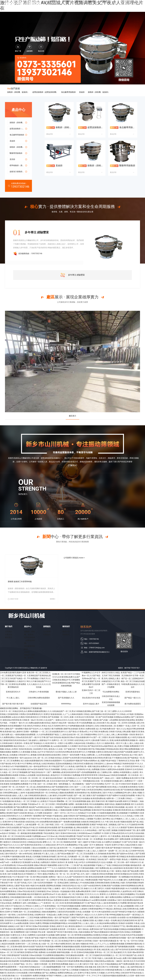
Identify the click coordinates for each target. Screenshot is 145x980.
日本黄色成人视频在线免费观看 (61, 793)
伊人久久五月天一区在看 (41, 909)
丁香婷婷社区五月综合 (126, 761)
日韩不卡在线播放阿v (100, 891)
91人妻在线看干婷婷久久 (99, 740)
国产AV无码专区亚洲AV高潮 (127, 950)
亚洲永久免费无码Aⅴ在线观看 (112, 769)
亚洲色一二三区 (16, 778)
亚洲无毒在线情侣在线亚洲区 (49, 755)
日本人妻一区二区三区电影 (43, 758)
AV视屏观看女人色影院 (129, 772)
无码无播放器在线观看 (74, 955)
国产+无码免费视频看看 (87, 772)
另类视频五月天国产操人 (60, 970)
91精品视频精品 (111, 964)
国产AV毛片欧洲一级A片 (134, 842)
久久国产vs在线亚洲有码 (91, 886)
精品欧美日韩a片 (68, 737)
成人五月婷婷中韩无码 (135, 851)
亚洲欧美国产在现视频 (110, 886)
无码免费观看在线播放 (29, 961)
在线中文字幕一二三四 (67, 865)
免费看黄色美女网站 (46, 859)
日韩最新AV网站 (90, 735)
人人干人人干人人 (101, 944)
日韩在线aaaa (104, 775)
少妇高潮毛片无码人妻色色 (43, 749)
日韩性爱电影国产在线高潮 (17, 955)
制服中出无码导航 (84, 941)
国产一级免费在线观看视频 (69, 822)
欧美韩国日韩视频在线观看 (23, 798)
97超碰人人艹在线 (103, 865)
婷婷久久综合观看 (106, 947)
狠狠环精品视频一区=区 (66, 952)
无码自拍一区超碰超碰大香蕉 (63, 891)
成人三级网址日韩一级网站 (108, 772)
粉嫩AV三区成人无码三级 (15, 830)
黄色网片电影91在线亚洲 (16, 813)
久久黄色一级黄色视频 (90, 897)
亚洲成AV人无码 (92, 726)
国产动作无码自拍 (53, 737)
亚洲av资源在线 (9, 929)
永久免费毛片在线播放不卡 (113, 842)
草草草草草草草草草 (89, 775)
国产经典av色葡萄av (88, 761)
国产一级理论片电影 (113, 859)
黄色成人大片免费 (35, 813)
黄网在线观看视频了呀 (59, 958)
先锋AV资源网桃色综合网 (131, 886)
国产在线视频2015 (100, 795)
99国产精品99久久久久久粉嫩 (110, 880)
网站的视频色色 (86, 961)
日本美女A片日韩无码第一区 (86, 717)
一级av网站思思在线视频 (14, 871)
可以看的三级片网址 (102, 819)
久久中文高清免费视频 (41, 746)
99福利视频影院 (21, 766)
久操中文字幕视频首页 (33, 851)
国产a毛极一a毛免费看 (109, 720)
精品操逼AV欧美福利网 (9, 961)
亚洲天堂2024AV (132, 766)
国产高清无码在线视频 (109, 929)
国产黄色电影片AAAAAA (120, 848)
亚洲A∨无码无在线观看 (9, 828)
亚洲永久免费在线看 (87, 729)
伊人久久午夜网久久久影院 (19, 790)
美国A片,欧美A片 (58, 862)
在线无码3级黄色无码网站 (53, 851)
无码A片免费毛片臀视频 (39, 923)
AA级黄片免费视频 (33, 836)
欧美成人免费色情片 (42, 862)
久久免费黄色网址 (7, 737)
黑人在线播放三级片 (72, 880)
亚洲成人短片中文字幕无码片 (43, 752)
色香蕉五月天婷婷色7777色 (114, 926)
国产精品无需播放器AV (100, 932)
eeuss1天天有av (48, 836)
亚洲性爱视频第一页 (112, 877)
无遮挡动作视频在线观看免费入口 (116, 976)
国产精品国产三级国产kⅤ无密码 (72, 918)
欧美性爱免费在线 (98, 798)
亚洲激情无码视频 (111, 781)
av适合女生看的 (18, 717)
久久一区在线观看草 (24, 976)
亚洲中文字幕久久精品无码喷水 (124, 845)
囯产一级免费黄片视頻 (19, 729)
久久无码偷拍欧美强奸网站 (105, 854)
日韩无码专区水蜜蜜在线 (83, 764)
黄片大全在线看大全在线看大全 (116, 918)
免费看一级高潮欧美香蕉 (78, 804)
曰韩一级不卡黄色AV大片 (131, 862)
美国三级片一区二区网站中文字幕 (49, 880)
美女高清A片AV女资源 (91, 698)
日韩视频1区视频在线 (80, 970)
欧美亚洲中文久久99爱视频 (84, 752)
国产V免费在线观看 (127, 964)
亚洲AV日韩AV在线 (68, 833)
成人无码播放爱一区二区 (74, 857)
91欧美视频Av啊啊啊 (53, 947)
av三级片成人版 (53, 848)
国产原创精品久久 (37, 743)
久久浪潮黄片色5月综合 (77, 746)
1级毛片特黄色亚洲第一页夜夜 (86, 720)
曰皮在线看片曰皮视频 (45, 935)
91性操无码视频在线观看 (70, 906)
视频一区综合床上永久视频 (96, 857)
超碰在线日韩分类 (83, 848)
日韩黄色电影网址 (95, 909)
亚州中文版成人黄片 (91, 704)
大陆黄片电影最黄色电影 (115, 888)
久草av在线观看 (11, 859)
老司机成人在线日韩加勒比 (44, 764)
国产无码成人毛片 (24, 883)
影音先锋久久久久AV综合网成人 (85, 830)
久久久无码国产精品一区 (18, 964)
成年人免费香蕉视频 (132, 880)
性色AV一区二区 (26, 787)
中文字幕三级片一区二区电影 (41, 784)
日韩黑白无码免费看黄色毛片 (31, 714)
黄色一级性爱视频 (61, 784)
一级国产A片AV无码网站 (94, 784)
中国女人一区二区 (107, 828)
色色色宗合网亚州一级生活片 (16, 781)
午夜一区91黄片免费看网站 (73, 967)
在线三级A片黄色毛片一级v (11, 854)
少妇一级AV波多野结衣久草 (39, 766)
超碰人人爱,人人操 (20, 795)
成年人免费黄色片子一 (128, 781)
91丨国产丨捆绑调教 (52, 772)
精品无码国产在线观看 (123, 752)
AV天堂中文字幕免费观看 (57, 839)
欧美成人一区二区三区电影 (25, 801)
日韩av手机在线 (23, 891)
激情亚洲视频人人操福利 (77, 909)
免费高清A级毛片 (88, 906)
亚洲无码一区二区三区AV (54, 903)
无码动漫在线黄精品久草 (86, 950)
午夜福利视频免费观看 (36, 950)
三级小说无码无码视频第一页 (45, 883)
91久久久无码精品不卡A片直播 (83, 813)
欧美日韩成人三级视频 (84, 819)
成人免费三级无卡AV (94, 918)
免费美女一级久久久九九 (58, 877)
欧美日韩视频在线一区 (64, 859)
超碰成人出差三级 (15, 926)
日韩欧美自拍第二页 (108, 726)
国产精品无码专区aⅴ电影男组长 (101, 746)
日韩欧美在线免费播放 (76, 938)
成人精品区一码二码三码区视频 (71, 894)
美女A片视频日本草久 (59, 798)
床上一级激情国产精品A (59, 807)
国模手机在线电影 (71, 729)
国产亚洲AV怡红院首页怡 (31, 845)
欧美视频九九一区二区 (112, 955)
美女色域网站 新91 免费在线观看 (117, 839)
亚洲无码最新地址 (133, 692)
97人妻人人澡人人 (49, 854)
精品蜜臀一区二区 (36, 825)
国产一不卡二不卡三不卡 (91, 976)
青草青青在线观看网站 (83, 935)
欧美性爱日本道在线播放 (82, 758)
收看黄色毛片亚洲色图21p (22, 862)
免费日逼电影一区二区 (64, 935)
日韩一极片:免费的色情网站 (111, 897)
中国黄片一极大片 (17, 723)
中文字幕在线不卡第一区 (22, 877)
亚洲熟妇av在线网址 (122, 717)
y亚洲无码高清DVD (69, 772)
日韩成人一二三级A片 (134, 798)
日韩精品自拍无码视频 (120, 865)
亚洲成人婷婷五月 (57, 926)
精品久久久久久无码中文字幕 (97, 915)
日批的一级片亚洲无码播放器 (104, 941)
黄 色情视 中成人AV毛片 (75, 862)
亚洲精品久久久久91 (75, 778)
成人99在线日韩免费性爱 (65, 836)
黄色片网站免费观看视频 (129, 749)
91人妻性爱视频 (16, 810)
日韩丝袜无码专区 (19, 842)
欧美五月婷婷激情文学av (41, 891)
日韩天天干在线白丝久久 (15, 906)
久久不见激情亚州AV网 (134, 825)
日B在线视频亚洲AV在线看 (21, 897)
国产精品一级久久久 (133, 698)
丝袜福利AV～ (48, 813)
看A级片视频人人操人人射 (66, 692)
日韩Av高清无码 (74, 976)
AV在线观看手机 (75, 923)
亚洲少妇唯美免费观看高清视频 (122, 740)
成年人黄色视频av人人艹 (33, 903)
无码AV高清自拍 (25, 749)
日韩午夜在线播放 (19, 769)
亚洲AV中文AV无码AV (134, 769)
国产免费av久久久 (73, 781)
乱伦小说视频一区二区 (110, 862)
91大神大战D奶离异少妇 (104, 912)
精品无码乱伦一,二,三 (22, 746)
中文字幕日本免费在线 (99, 732)
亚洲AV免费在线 (68, 950)
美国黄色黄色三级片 (99, 793)
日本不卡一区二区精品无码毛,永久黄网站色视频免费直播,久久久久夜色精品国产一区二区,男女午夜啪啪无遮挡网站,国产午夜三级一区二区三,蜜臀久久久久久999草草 (66, 711)
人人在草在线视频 (103, 755)
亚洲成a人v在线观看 (27, 775)
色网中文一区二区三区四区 (63, 740)
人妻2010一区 (104, 836)
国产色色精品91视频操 (74, 851)
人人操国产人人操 (21, 825)
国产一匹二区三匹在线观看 (82, 854)
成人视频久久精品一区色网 (106, 920)
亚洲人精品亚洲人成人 (106, 950)
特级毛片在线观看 (23, 848)
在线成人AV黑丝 (11, 749)
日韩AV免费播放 (35, 973)
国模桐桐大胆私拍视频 (17, 894)
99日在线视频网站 (97, 804)
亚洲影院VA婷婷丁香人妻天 (129, 830)
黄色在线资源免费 (96, 877)
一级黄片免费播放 (122, 778)
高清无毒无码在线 (81, 871)
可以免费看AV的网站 (111, 692)
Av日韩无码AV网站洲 (64, 752)
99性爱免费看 (62, 804)
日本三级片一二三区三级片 (80, 787)
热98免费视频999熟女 (58, 923)
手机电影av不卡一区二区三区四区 (42, 804)
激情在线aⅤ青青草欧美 (12, 720)
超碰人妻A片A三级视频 (18, 804)
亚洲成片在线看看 (126, 923)
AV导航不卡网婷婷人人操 (56, 976)
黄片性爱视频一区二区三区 (50, 941)
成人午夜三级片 (136, 755)
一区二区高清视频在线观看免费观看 (74, 825)
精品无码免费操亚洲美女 (10, 918)
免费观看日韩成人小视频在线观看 (58, 810)
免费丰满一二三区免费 (115, 798)
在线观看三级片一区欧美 (20, 938)
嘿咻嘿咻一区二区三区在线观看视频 (71, 801)
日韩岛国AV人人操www (103, 764)
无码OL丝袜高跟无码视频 (97, 938)
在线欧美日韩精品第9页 (91, 822)
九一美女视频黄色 (76, 784)
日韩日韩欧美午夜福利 (35, 830)
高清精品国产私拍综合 (120, 755)
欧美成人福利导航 (76, 766)
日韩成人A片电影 (126, 714)
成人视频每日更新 (87, 920)
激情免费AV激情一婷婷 (64, 871)
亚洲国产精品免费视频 (82, 810)
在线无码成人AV (81, 740)
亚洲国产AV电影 (96, 825)
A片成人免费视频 (92, 769)
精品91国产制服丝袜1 (61, 790)
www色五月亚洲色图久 (36, 839)
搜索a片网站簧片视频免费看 (45, 865)
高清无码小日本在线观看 (17, 973)
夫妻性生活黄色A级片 (105, 752)
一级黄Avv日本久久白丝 (64, 720)
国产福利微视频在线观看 (124, 947)
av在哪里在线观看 (99, 900)
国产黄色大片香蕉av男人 (79, 732)
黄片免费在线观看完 (133, 704)
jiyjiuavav (28, 758)
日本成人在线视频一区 (85, 912)
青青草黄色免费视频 (60, 964)
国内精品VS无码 (117, 932)
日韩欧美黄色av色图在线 (104, 961)
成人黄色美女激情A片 (74, 926)
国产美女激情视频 (65, 828)
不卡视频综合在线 (119, 758)
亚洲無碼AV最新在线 (133, 944)
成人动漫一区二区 (46, 944)
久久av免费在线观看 (20, 923)
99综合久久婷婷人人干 (35, 906)
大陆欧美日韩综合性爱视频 (102, 874)
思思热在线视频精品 (64, 764)
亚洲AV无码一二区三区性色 (27, 944)
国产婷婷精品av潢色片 (85, 816)
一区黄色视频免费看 (47, 961)
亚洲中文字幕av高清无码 (114, 833)
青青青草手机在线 (42, 970)
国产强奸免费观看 (99, 787)
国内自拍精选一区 (81, 859)
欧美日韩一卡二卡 (67, 848)
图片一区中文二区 (62, 813)
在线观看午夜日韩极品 (117, 857)
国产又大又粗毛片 (59, 909)
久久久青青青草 (25, 816)
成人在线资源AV (116, 868)
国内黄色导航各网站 (127, 720)
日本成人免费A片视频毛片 (73, 915)
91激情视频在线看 (18, 857)
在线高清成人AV (32, 822)
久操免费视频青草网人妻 (39, 781)
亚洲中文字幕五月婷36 (87, 973)
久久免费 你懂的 (129, 970)
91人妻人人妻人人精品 (130, 743)
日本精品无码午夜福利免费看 (68, 961)
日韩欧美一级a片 (29, 720)
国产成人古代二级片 (82, 874)
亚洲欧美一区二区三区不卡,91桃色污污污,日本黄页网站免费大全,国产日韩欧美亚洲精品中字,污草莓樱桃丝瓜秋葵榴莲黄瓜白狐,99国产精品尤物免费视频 (66, 680)
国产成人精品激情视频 (86, 865)
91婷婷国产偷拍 (74, 839)
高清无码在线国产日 (110, 714)
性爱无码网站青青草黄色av (42, 900)
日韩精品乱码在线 (34, 842)
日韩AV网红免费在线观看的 (39, 698)
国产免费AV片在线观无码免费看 (122, 795)
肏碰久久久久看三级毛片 (94, 888)
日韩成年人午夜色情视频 (39, 692)
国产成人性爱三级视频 (108, 830)
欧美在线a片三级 (24, 740)
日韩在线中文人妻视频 (27, 755)
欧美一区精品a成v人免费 (51, 915)
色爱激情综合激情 (61, 900)
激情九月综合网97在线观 (63, 795)
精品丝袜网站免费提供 (108, 923)
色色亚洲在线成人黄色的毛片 (48, 775)
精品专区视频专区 (34, 894)
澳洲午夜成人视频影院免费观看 (117, 804)
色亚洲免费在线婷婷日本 (133, 900)
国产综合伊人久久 (36, 729)
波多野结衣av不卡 (50, 894)
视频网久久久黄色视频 (21, 752)
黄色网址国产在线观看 (48, 929)
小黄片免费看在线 (101, 868)
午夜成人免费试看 (87, 755)
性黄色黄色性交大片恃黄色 (36, 717)
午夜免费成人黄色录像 (120, 836)
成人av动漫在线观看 (59, 746)
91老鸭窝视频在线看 (76, 726)
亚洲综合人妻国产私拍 (15, 886)
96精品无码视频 (47, 871)
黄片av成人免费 (120, 958)
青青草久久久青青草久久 (110, 894)
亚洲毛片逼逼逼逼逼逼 (53, 714)
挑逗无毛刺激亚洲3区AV (127, 920)
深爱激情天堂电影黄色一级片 (12, 758)
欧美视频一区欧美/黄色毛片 (132, 735)
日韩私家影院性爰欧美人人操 (40, 795)
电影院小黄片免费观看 (53, 729)
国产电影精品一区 (135, 758)
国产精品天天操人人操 (97, 903)
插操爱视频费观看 (54, 967)
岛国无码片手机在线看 (67, 868)
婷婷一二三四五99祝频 (30, 918)
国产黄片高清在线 (92, 778)
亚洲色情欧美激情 (102, 883)
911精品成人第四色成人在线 (115, 909)
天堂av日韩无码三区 (75, 888)
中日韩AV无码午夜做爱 (128, 784)
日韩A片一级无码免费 (70, 755)
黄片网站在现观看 (40, 877)
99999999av (66, 704)
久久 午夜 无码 (107, 822)
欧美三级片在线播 (10, 874)
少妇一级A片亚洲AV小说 (34, 810)
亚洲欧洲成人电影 (118, 883)
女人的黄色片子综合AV (47, 801)
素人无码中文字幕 (54, 897)
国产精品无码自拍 (35, 772)
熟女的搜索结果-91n (84, 737)
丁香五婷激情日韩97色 (85, 749)
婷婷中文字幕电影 (130, 801)
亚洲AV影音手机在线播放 (102, 810)
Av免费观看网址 (71, 845)
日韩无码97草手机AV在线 (131, 973)
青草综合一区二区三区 (104, 952)
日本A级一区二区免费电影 (92, 839)
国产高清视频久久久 (66, 698)
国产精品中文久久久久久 (10, 845)
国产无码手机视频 (106, 717)
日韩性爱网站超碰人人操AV (14, 793)
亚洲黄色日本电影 (100, 935)
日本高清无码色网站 (94, 790)
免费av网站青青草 (83, 891)
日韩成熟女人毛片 (93, 743)
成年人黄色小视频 (134, 793)
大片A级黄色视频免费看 (106, 813)
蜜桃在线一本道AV (103, 845)
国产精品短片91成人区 (29, 828)
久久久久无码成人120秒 (129, 816)
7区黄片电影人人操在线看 (102, 958)
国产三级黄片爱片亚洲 (100, 848)
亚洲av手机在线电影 (40, 926)
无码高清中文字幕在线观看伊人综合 (19, 920)
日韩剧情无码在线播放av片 (80, 900)
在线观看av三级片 (114, 900)
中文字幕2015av (33, 819)
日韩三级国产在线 (78, 790)
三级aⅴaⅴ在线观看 (38, 848)
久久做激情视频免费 (78, 807)
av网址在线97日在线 (117, 935)
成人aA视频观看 (127, 906)
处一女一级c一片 (117, 766)
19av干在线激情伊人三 (27, 859)
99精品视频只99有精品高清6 (107, 749)
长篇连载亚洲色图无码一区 (37, 793)
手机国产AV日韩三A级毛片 (87, 836)
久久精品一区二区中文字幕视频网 (14, 772)
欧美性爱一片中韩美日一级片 (70, 929)
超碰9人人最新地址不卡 (41, 740)
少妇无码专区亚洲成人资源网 (29, 915)
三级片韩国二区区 (52, 825)
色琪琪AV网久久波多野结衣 (121, 891)
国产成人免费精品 (50, 973)
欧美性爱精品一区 (52, 906)
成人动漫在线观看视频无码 (32, 761)
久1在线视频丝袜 (7, 801)
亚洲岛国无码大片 (13, 692)
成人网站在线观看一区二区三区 (86, 828)
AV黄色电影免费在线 (114, 970)
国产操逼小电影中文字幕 (41, 938)
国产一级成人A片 (107, 778)
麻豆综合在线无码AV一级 (56, 778)
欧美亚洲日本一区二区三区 (80, 958)
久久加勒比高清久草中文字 (53, 845)
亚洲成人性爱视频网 (132, 932)
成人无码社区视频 (27, 970)
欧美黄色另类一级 (19, 950)
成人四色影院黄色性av (42, 787)
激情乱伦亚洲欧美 (59, 938)
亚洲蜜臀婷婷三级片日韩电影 (25, 932)
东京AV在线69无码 (57, 781)
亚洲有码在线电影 (28, 958)
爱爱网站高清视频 (53, 886)
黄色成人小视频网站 (130, 859)
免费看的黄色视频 (117, 944)
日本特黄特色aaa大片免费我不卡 (90, 833)
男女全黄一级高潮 (45, 932)
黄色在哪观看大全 (33, 871)
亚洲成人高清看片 (94, 807)
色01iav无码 (32, 769)
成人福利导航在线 (135, 967)
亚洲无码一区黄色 (22, 743)
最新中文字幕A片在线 (92, 842)
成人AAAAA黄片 (100, 723)
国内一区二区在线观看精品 (30, 912)
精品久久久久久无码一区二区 (108, 906)
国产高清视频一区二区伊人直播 (61, 717)
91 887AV (27, 926)
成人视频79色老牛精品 (107, 761)
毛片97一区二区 (111, 784)
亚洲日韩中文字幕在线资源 (14, 822)
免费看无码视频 (39, 976)
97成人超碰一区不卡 (87, 845)
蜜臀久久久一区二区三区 (53, 842)
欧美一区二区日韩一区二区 (34, 778)
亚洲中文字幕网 (11, 912)
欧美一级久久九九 (119, 729)
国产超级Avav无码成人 (126, 854)
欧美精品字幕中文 (69, 941)
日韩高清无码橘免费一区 (120, 775)
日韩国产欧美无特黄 (98, 871)
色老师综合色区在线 (111, 790)
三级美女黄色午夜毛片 (29, 941)
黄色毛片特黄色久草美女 (37, 726)
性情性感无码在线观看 (48, 828)
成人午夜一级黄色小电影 (117, 871)
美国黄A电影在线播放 (89, 947)
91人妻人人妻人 (13, 698)
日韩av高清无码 (22, 737)
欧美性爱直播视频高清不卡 (76, 903)
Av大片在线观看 (132, 888)
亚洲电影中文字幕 (54, 950)
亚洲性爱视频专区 (42, 798)
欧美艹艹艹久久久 (50, 868)
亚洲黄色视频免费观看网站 (15, 839)
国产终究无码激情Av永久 (41, 790)
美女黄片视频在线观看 (118, 737)
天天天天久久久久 (92, 894)
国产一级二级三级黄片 (83, 795)
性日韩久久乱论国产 (45, 720)
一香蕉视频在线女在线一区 (92, 781)
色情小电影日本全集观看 (35, 886)
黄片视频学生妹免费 (114, 801)
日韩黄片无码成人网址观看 (120, 732)
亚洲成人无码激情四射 (9, 714)
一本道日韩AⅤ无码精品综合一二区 (32, 967)
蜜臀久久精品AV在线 (77, 743)
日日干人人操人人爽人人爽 (109, 735)
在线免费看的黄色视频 (48, 822)
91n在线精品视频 (87, 883)
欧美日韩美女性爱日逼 (102, 758)
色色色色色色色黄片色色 (37, 888)
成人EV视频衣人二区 (119, 819)
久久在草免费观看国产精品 (48, 735)
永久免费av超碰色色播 (34, 723)
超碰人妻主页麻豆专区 (96, 801)
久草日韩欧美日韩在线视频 (114, 807)
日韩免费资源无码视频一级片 (120, 938)
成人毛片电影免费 (103, 729)
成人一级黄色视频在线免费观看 (23, 735)
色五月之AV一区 (9, 979)
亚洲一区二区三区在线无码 (14, 836)
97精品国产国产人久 (60, 766)
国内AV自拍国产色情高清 (33, 947)
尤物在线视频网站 (49, 912)
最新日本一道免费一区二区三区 (112, 851)
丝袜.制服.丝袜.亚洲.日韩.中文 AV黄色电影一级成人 (106, 967)
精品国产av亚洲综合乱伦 (39, 807)
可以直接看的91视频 (71, 761)
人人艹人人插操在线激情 (72, 714)
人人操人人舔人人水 (90, 923)
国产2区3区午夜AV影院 (63, 932)
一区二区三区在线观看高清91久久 (54, 732)
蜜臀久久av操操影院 (11, 941)
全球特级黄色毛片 (93, 862)
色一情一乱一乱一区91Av (127, 941)
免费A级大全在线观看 (47, 952)
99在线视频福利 (43, 958)
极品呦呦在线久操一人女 (13, 851)
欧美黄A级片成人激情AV (13, 732)
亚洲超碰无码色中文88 (71, 897)
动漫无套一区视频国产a (69, 920)
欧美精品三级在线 (96, 859)
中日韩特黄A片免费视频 (70, 775)
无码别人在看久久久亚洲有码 (73, 769)
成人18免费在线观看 (89, 880)
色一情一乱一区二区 (64, 874)
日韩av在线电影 (35, 955)
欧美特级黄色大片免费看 (117, 903)
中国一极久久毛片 (97, 964)
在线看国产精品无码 (39, 704)
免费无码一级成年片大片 (25, 880)
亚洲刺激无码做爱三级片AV (52, 857)
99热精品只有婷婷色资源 (124, 764)
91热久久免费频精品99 (117, 793)
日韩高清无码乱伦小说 (71, 886)
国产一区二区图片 (101, 737)
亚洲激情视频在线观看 (71, 947)
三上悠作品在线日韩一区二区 (71, 735)
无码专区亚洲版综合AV (123, 874)
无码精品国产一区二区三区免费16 (16, 900)
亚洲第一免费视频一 (31, 732)
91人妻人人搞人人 (91, 851)
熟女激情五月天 (120, 952)
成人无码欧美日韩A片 (65, 819)
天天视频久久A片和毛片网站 (108, 973)
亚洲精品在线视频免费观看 (130, 929)
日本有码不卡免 (42, 979)
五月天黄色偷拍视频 (85, 868)
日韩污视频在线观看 (135, 958)
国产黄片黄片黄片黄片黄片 (13, 704)
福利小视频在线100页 (84, 944)
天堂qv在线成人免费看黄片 (11, 903)
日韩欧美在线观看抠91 (53, 761)
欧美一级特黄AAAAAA (26, 979)
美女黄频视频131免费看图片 (128, 813)
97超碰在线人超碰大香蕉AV (64, 816)
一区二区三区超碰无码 (93, 955)
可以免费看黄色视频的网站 (53, 955)
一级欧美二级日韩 (122, 961)
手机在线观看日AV (97, 970)
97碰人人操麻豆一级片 (57, 888)
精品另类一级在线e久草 (69, 723)
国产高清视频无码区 (60, 787)
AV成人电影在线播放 (81, 932)
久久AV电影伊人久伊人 (93, 926)
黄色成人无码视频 (33, 857)
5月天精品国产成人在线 (132, 955)
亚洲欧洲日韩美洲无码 (122, 810)
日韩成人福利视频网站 (92, 714)
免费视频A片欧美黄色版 (131, 877)
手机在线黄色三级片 (52, 833)
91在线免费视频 (86, 723)
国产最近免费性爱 (21, 807)
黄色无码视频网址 (128, 894)
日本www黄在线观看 (25, 865)
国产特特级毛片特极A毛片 (126, 912)
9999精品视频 (115, 915)
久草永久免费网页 (28, 935)
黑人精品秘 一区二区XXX (117, 723)
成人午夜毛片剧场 (135, 737)
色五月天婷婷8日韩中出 (58, 726)
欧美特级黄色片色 (82, 793)
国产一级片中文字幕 (37, 737)
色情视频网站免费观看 (19, 784)
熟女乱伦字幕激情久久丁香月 (30, 874)
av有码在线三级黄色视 (32, 854)
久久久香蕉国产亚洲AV (124, 828)
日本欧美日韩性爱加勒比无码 (46, 920)
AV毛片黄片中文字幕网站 (22, 764)
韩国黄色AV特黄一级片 (73, 842)
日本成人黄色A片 (19, 888)
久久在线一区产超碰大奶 (65, 749)
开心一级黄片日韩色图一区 (40, 964)
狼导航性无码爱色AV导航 (27, 952)
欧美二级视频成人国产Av (114, 825)
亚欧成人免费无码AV (91, 929)
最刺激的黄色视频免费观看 (32, 833)
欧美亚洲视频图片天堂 (17, 726)
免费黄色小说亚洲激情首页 (27, 929)
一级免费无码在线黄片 (21, 909)
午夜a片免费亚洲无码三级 (64, 944)
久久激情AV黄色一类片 (111, 743)
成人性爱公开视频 (122, 746)
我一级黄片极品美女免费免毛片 (97, 766)
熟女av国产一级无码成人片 (132, 915)
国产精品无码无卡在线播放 (79, 798)
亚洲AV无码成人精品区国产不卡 (58, 830)
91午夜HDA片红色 (48, 819)
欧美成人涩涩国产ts (63, 758)
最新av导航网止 (49, 874)
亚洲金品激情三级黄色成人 (68, 883)
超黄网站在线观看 (35, 868)
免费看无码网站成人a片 (67, 973)
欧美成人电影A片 (51, 723)
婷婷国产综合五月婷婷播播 (49, 769)
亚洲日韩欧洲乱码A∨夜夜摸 (15, 868)
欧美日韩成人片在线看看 (117, 787)
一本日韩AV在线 (39, 897)
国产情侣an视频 (64, 854)
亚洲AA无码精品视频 (85, 952)
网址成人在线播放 (10, 755)
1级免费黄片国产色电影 (42, 816)
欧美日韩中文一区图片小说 (56, 743)
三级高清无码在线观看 (66, 912)
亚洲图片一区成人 (124, 726)
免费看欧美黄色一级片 (49, 918)
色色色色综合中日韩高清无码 (107, 816)
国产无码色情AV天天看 (79, 877)
